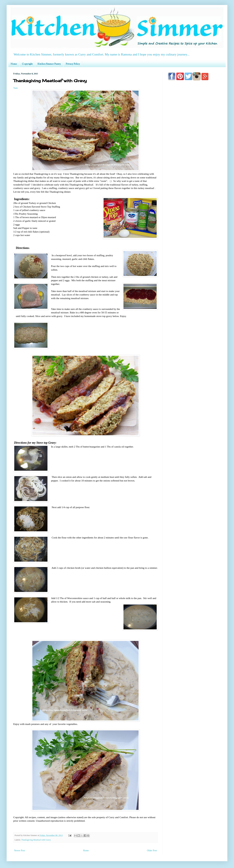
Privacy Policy (73, 64)
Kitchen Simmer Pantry (49, 64)
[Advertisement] (194, 178)
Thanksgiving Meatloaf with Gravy (36, 840)
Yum (15, 88)
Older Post (152, 851)
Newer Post (19, 851)
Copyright (27, 64)
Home (14, 64)
